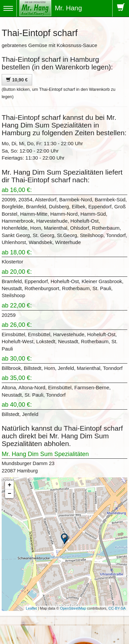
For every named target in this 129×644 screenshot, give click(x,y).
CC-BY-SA (117, 608)
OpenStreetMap (73, 608)
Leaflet (31, 608)
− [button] (10, 494)
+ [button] (10, 485)
